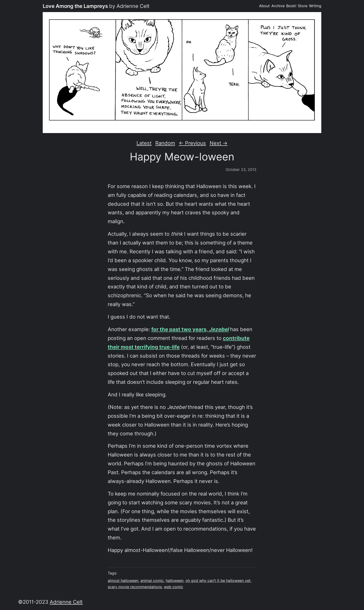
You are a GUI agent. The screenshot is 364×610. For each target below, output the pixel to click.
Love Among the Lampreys (75, 6)
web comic (174, 587)
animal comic (152, 581)
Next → (219, 143)
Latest (144, 143)
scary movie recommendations (135, 587)
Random (165, 143)
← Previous (192, 143)
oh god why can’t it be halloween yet (218, 581)
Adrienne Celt (66, 602)
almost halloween (123, 581)
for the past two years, (190, 329)
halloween (175, 581)
